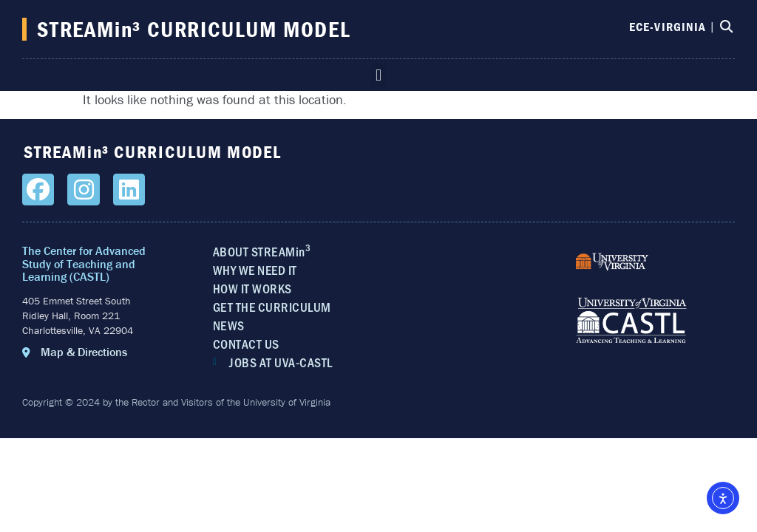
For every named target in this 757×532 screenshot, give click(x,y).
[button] (378, 75)
